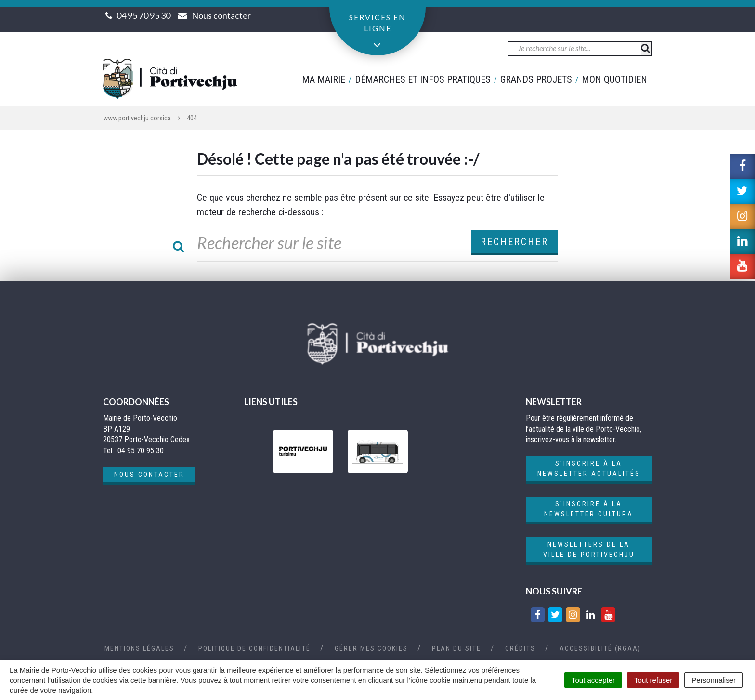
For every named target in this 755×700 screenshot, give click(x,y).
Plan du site (456, 648)
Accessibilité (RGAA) (600, 648)
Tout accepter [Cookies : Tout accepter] (593, 680)
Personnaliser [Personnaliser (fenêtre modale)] (714, 680)
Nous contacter (149, 475)
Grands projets (536, 79)
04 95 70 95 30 (143, 15)
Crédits (520, 648)
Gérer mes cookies (371, 648)
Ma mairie (324, 79)
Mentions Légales (139, 648)
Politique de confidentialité (254, 648)
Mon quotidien (614, 79)
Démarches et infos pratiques (423, 79)
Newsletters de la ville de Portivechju (589, 549)
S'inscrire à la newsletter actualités (589, 469)
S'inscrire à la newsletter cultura (589, 509)
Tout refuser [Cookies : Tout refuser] (653, 680)
